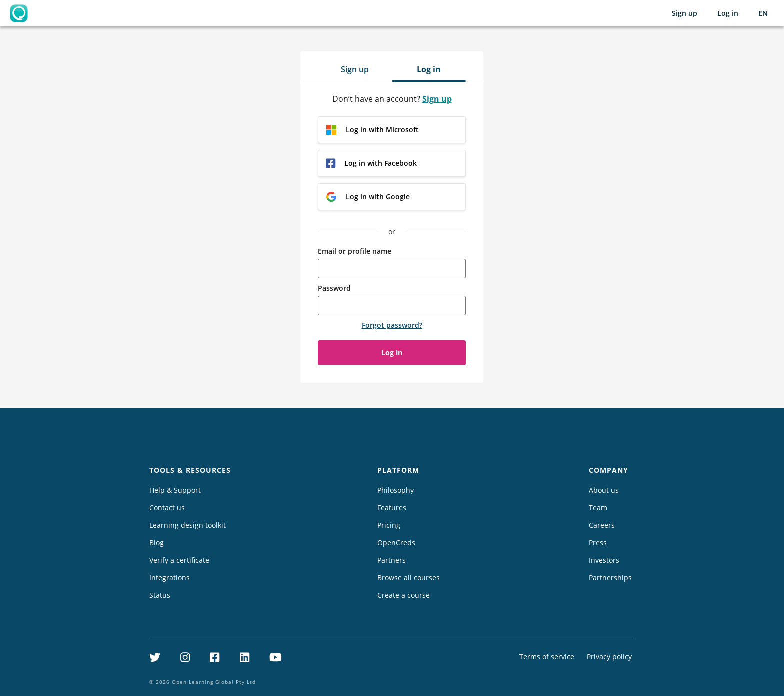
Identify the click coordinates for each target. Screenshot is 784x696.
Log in (728, 13)
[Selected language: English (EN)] (763, 13)
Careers (602, 525)
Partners (392, 560)
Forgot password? (392, 325)
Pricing (389, 525)
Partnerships (610, 578)
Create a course (404, 595)
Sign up (685, 13)
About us (604, 490)
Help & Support (175, 490)
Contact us (167, 508)
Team (598, 508)
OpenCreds (396, 543)
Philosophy (396, 490)
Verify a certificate (179, 560)
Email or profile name (355, 251)
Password (334, 288)
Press (598, 543)
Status (160, 595)
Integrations (170, 578)
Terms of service (547, 657)
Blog (157, 543)
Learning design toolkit (188, 525)
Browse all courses (409, 578)
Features (392, 508)
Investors (604, 560)
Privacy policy (609, 657)
